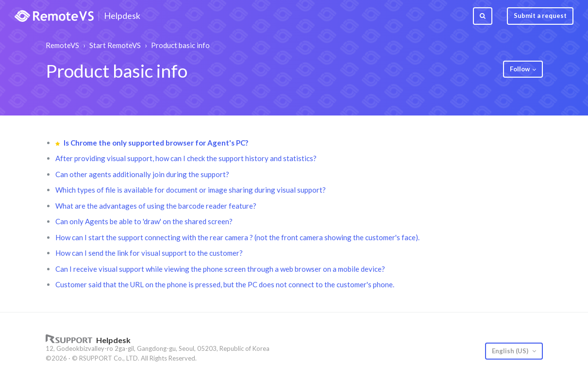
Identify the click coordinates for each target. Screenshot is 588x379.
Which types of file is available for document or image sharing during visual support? (191, 190)
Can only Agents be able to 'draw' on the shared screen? (144, 221)
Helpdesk (122, 16)
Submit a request (540, 16)
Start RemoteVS (115, 45)
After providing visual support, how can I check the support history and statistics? (186, 158)
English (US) (511, 351)
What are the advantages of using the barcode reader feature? (156, 206)
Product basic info (180, 45)
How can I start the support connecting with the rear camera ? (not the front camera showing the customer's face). (237, 237)
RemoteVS (62, 45)
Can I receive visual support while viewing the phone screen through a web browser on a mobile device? (220, 269)
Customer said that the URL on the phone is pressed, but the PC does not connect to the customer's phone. (225, 284)
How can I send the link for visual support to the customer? (149, 253)
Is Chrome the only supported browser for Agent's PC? (156, 143)
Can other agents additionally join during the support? (142, 174)
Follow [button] (520, 69)
